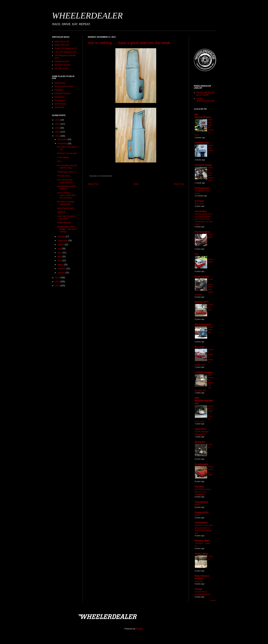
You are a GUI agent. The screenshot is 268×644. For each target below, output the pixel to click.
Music (197, 515)
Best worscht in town (64, 86)
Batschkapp (60, 83)
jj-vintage (199, 201)
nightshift (61, 212)
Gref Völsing (60, 104)
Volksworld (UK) (62, 61)
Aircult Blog (200, 211)
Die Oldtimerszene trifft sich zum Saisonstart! (203, 492)
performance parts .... (67, 208)
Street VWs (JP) (62, 45)
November (63, 144)
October (62, 237)
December (63, 139)
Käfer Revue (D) (62, 42)
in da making (63, 157)
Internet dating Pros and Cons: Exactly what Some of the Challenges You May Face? (204, 219)
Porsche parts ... (65, 176)
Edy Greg (199, 487)
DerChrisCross (202, 188)
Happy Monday (64, 223)
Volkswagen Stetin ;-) (67, 172)
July (60, 249)
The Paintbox (201, 523)
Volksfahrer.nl (201, 502)
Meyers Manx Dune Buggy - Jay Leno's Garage (67, 229)
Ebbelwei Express (63, 93)
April (60, 261)
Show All (213, 601)
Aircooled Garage (203, 165)
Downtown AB (211, 330)
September (63, 240)
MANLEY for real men (67, 153)
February (62, 269)
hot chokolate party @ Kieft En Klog (67, 167)
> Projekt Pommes (204, 372)
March (61, 265)
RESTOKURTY (202, 302)
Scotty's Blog (201, 554)
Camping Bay (211, 307)
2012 (58, 282)
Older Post (179, 184)
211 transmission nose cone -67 (65, 181)
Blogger (139, 629)
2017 (58, 124)
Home (136, 184)
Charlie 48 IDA (202, 512)
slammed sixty (202, 143)
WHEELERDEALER (87, 16)
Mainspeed (200, 442)
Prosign (199, 589)
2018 (58, 120)
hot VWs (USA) (61, 68)
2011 (58, 286)
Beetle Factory (202, 277)
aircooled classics (63, 65)
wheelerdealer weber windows (67, 187)
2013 (58, 278)
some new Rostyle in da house (67, 217)
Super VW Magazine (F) (66, 48)
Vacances (199, 581)
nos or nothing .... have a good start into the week (129, 43)
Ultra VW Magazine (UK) (66, 52)
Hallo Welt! (199, 204)
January (62, 273)
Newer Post (93, 184)
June (60, 253)
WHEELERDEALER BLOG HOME (206, 94)
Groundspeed (201, 464)
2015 (58, 132)
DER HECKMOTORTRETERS (204, 401)
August (61, 245)
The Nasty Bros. (202, 232)
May (60, 257)
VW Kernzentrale (203, 324)
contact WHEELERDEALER (206, 100)
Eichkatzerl (60, 97)
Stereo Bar (59, 107)
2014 (58, 136)
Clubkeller (59, 90)
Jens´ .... (61, 161)
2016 (58, 128)
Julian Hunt (200, 429)
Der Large (199, 347)
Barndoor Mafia (202, 541)
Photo (197, 505)
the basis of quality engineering (66, 203)
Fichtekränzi (60, 100)
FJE (197, 254)
